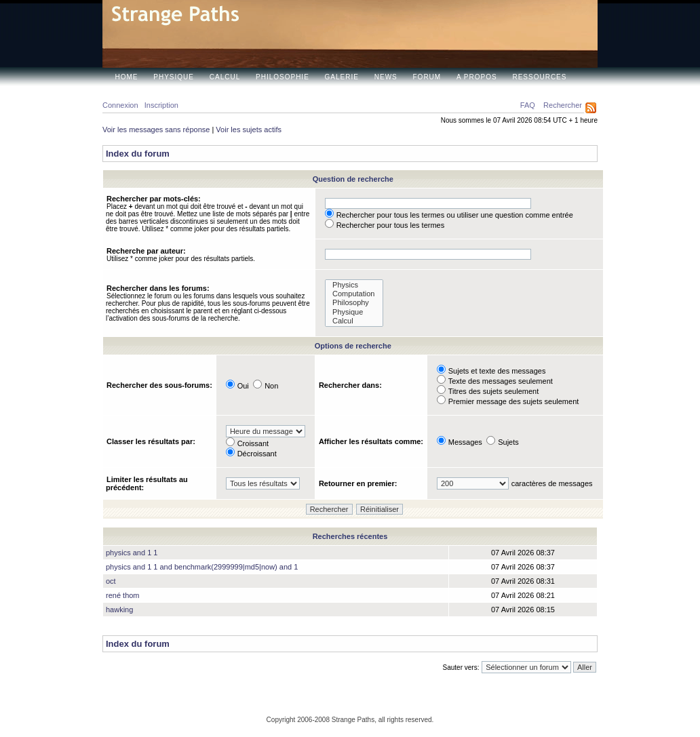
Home (127, 77)
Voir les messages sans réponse (156, 130)
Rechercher (563, 105)
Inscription (161, 105)
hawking (119, 610)
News (386, 77)
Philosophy (354, 303)
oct (111, 581)
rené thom (123, 595)
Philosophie (283, 77)
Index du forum (138, 154)
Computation (354, 294)
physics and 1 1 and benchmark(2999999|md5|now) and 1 (202, 567)
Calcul (225, 77)
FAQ (528, 105)
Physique (174, 77)
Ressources (539, 77)
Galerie (342, 77)
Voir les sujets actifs (249, 130)
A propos (477, 77)
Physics (354, 285)
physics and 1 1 (132, 553)
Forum (427, 77)
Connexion (120, 105)
